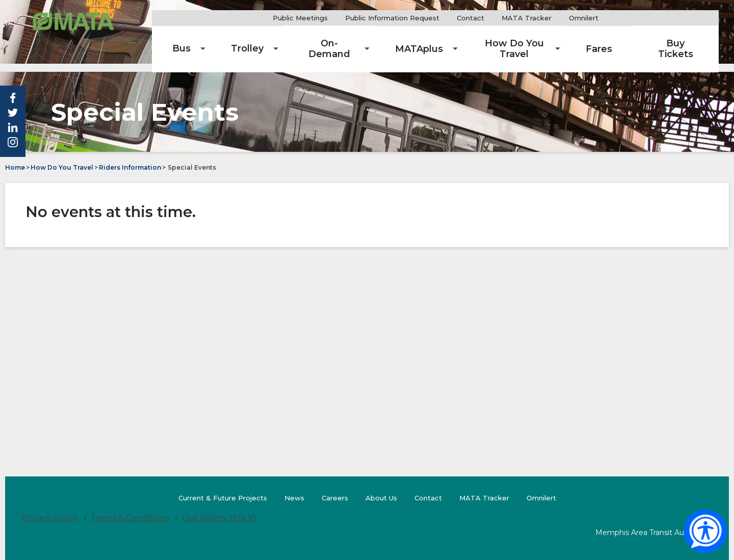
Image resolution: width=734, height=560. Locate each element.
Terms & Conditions (130, 509)
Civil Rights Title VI (219, 509)
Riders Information (130, 159)
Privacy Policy (49, 509)
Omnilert (616, 18)
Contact (499, 18)
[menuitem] (231, 41)
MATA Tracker (555, 18)
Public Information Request (421, 18)
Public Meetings (329, 18)
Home (15, 159)
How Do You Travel (62, 159)
